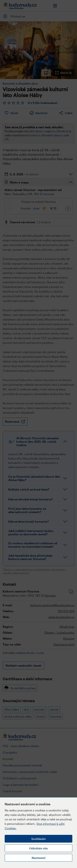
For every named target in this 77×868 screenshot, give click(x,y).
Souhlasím (38, 839)
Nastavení (38, 858)
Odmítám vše (38, 848)
